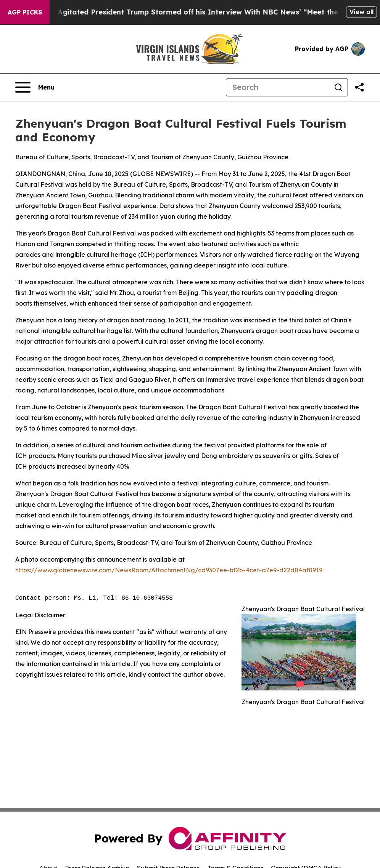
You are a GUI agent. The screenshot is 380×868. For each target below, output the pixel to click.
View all (361, 12)
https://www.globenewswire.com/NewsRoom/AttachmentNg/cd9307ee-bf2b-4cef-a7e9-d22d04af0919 (169, 570)
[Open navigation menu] (35, 87)
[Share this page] (359, 87)
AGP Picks (25, 12)
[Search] (278, 87)
